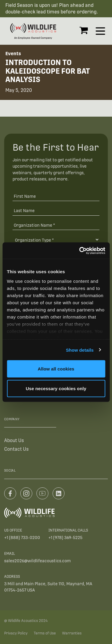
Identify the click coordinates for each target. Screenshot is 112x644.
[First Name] (56, 196)
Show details (80, 350)
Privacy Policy (16, 633)
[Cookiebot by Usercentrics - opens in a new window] (80, 251)
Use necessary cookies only (56, 388)
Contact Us (16, 449)
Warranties (72, 633)
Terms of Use (45, 633)
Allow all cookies (56, 369)
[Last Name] (56, 210)
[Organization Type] (56, 240)
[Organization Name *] (56, 225)
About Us (14, 440)
